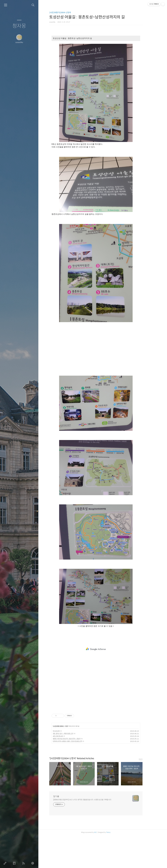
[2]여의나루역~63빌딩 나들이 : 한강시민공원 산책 (74, 741)
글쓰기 (5, 863)
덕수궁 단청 (63, 731)
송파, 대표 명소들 (65, 736)
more (148, 759)
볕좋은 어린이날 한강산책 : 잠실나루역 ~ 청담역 (74, 739)
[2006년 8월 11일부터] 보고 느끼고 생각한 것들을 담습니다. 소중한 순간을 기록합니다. (89, 800)
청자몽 (19, 26)
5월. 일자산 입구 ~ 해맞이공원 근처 (70, 733)
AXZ (102, 832)
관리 (33, 863)
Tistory (115, 832)
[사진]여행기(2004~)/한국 (67, 13)
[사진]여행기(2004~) (65, 726)
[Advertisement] (103, 350)
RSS (24, 863)
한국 (73, 726)
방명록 (15, 863)
